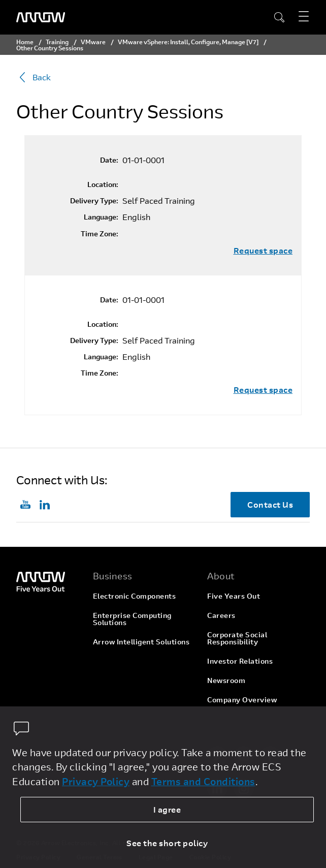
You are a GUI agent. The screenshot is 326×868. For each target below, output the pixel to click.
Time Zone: (100, 234)
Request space (263, 251)
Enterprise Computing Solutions (132, 619)
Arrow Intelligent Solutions (141, 642)
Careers (221, 615)
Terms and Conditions (203, 781)
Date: (109, 160)
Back (34, 77)
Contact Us (270, 504)
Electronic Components (135, 596)
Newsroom (226, 680)
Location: (103, 184)
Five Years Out (234, 596)
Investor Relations (240, 661)
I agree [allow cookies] (167, 809)
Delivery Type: (94, 201)
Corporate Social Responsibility (237, 638)
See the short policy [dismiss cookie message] (167, 843)
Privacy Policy (96, 781)
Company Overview (242, 700)
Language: (101, 217)
